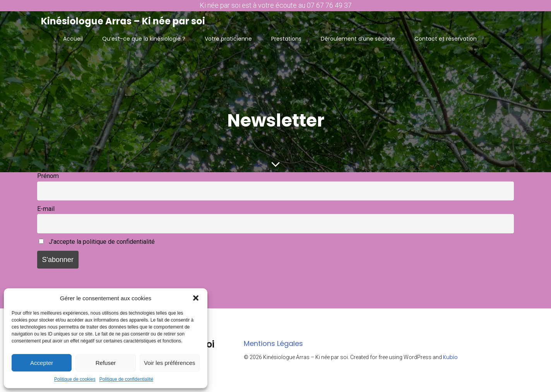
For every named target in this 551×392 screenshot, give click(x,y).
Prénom (48, 176)
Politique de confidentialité (126, 379)
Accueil (73, 38)
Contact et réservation (446, 38)
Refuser (106, 363)
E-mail (46, 209)
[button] (196, 298)
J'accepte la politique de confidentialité (97, 242)
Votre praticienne (228, 38)
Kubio (450, 358)
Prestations (286, 38)
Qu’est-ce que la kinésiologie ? (144, 38)
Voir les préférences (170, 363)
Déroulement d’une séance (358, 38)
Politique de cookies (75, 379)
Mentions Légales (273, 344)
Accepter (42, 363)
